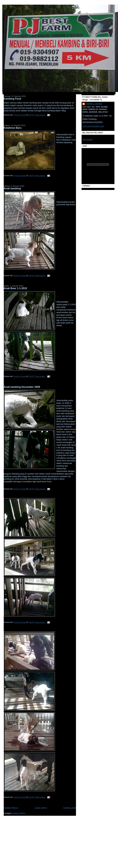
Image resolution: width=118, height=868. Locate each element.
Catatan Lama (70, 808)
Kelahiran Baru (13, 128)
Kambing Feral (12, 99)
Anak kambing (12, 188)
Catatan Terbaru (11, 808)
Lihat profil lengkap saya (93, 126)
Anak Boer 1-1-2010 (15, 288)
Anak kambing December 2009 (22, 387)
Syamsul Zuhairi (94, 104)
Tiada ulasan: (40, 115)
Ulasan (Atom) (19, 813)
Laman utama (41, 808)
